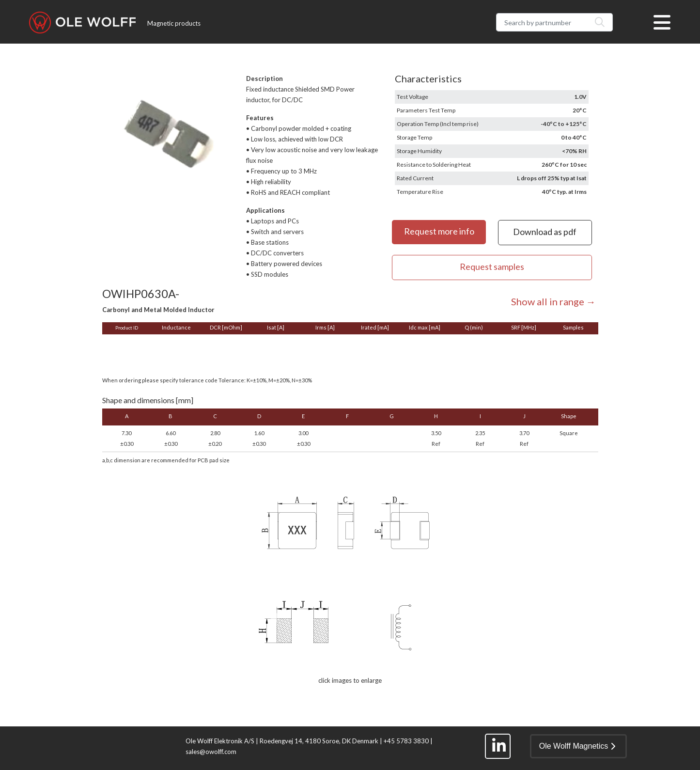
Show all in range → (553, 301)
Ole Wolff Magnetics (577, 746)
